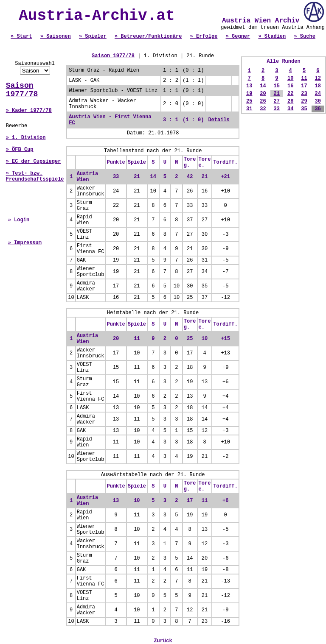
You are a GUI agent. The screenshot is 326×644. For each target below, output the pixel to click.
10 (290, 78)
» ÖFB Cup (20, 150)
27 (277, 101)
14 (263, 86)
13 (249, 86)
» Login (19, 220)
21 (277, 94)
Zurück (163, 641)
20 (263, 94)
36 (318, 109)
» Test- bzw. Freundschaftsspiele (35, 176)
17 (304, 86)
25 (249, 101)
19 (249, 94)
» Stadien (272, 36)
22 (290, 94)
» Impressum (25, 243)
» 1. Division (26, 138)
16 (290, 86)
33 (277, 109)
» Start (21, 36)
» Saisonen (56, 36)
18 (318, 86)
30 (318, 101)
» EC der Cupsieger (34, 162)
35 (304, 109)
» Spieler (93, 36)
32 (263, 109)
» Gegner (238, 36)
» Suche (304, 36)
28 (290, 101)
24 (318, 94)
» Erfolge (204, 36)
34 (290, 109)
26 (263, 101)
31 (249, 109)
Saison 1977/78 (22, 90)
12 (318, 78)
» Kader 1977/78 (29, 111)
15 (277, 86)
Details (219, 120)
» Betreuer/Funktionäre (148, 36)
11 (304, 78)
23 (304, 94)
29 (304, 101)
